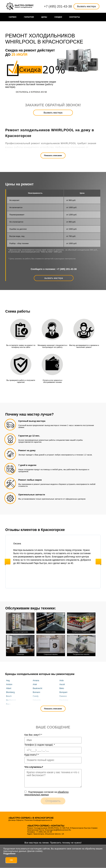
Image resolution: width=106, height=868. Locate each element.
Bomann (37, 692)
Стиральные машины (51, 645)
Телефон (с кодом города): (40, 745)
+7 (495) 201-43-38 (58, 6)
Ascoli (62, 684)
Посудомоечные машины (81, 645)
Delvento (37, 700)
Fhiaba (36, 704)
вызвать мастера (54, 278)
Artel (35, 684)
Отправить (53, 801)
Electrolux (64, 700)
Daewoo (63, 696)
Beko (62, 688)
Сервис (13, 17)
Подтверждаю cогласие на (46, 793)
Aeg (8, 681)
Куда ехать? (32, 755)
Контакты (75, 17)
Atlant (9, 688)
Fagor (9, 704)
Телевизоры (20, 645)
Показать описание (53, 155)
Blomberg (10, 692)
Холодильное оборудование (81, 623)
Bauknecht (38, 688)
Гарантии (29, 17)
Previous (8, 562)
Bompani (63, 692)
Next (98, 562)
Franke (63, 704)
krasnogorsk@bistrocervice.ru (58, 830)
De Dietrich (11, 700)
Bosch (9, 696)
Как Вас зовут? (33, 735)
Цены (44, 17)
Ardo (62, 681)
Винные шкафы (51, 623)
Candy (36, 696)
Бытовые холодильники (20, 623)
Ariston (9, 684)
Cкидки (58, 17)
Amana (36, 681)
